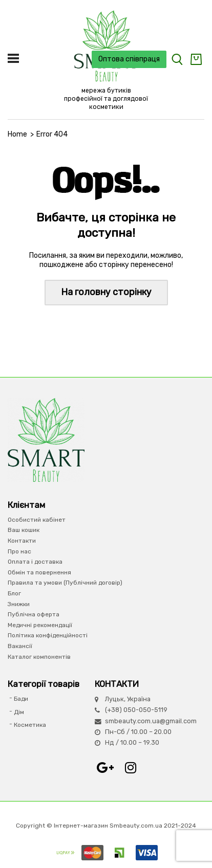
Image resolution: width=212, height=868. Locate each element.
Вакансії (20, 646)
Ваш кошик (24, 530)
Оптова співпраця (129, 59)
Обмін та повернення (39, 572)
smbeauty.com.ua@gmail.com (151, 721)
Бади (21, 699)
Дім (19, 712)
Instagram (131, 768)
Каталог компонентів (39, 657)
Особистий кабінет (37, 520)
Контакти (22, 541)
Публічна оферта (34, 614)
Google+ (105, 768)
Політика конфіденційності (48, 635)
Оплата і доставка (35, 562)
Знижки (19, 604)
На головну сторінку (106, 292)
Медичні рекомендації (40, 625)
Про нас (19, 551)
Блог (14, 593)
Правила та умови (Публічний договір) (65, 583)
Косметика (30, 725)
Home (17, 134)
